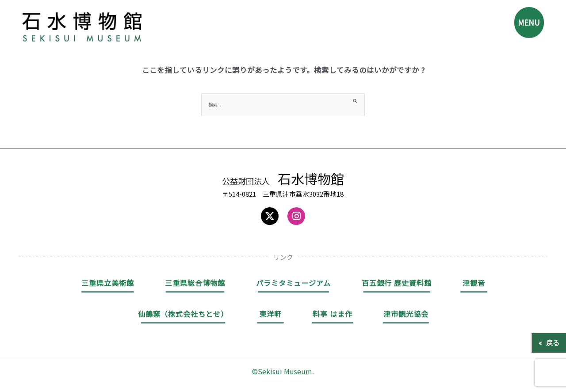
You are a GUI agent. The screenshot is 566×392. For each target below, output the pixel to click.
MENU (525, 26)
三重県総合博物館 (195, 284)
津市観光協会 (406, 315)
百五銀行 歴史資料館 (397, 284)
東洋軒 (270, 315)
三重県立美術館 (108, 284)
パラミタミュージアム (293, 284)
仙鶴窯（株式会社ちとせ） (183, 315)
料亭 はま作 (333, 315)
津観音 (474, 284)
